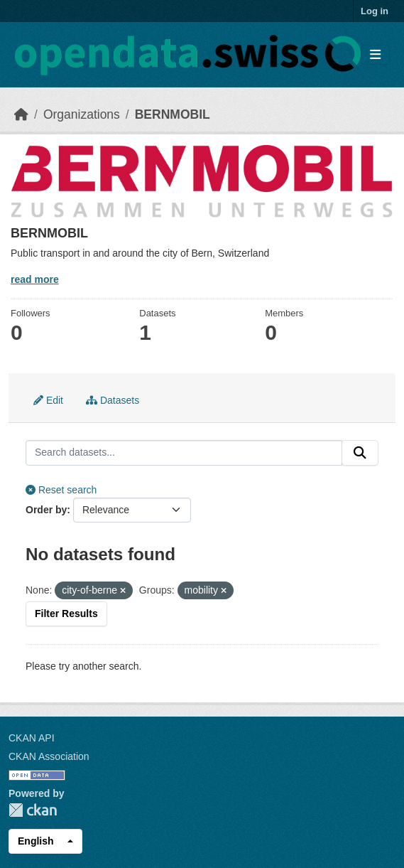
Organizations (82, 114)
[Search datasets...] (184, 453)
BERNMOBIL (173, 114)
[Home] (21, 114)
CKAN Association (49, 756)
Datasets (113, 400)
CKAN (33, 810)
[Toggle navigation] (375, 55)
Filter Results (66, 614)
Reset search (61, 490)
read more (35, 279)
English (36, 841)
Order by (46, 510)
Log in (375, 11)
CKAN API (32, 738)
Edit (48, 400)
